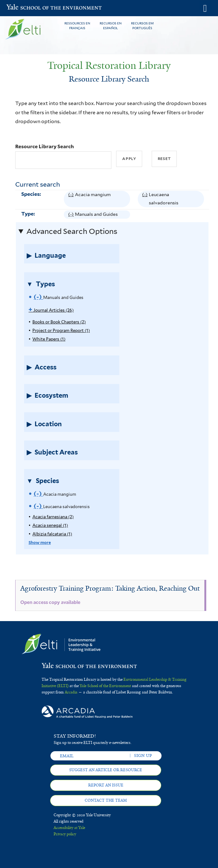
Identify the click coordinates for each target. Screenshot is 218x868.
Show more (40, 543)
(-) (72, 199)
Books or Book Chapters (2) (59, 322)
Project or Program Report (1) (61, 331)
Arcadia (71, 692)
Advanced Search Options (72, 231)
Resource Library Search (45, 146)
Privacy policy (65, 834)
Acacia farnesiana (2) (53, 517)
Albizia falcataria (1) (52, 534)
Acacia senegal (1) (50, 525)
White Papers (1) (49, 339)
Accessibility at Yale (69, 828)
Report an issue (106, 785)
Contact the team (106, 800)
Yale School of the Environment (22, 8)
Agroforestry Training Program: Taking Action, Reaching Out (110, 588)
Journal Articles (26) (51, 310)
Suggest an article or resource (106, 770)
